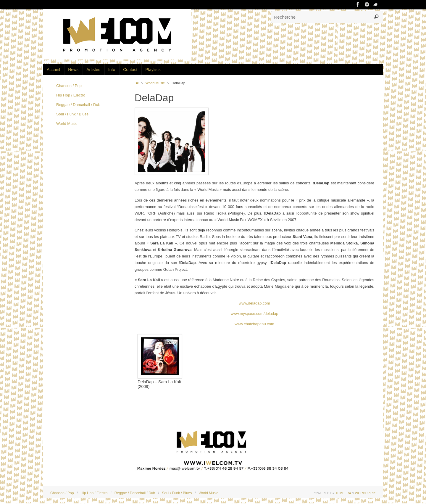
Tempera (343, 493)
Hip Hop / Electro (71, 95)
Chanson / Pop (69, 86)
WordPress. (366, 493)
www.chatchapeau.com (254, 324)
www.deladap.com (254, 303)
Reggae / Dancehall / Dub (78, 105)
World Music (155, 83)
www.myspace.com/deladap (254, 314)
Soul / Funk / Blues (72, 114)
